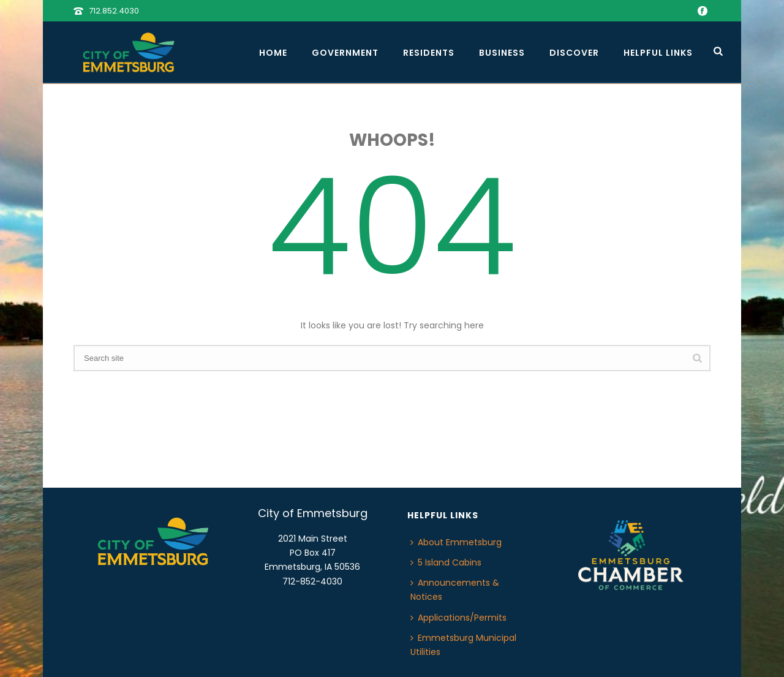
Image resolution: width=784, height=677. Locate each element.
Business (502, 53)
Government (345, 53)
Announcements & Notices (455, 590)
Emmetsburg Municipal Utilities (463, 645)
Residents (429, 53)
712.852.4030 (114, 11)
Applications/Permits (458, 618)
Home (273, 53)
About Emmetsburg (456, 542)
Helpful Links (658, 53)
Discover (574, 53)
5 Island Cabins (446, 562)
